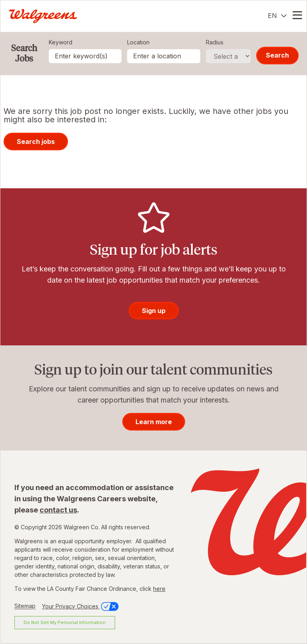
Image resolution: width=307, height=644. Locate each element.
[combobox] (164, 56)
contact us (58, 510)
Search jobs (36, 142)
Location (138, 42)
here (159, 589)
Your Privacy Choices (81, 606)
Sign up (154, 311)
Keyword (61, 42)
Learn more (154, 422)
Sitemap (25, 606)
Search (277, 55)
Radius (215, 42)
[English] (277, 16)
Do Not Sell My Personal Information (65, 622)
